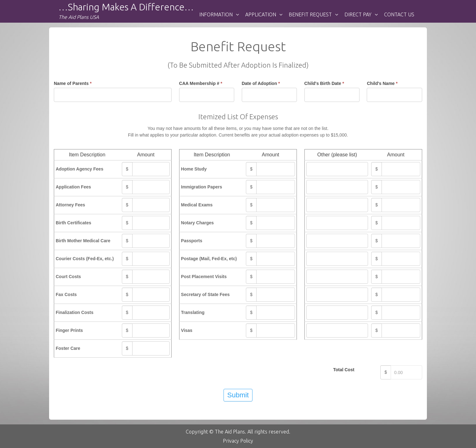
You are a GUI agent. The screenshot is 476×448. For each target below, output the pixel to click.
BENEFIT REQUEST (310, 14)
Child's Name (382, 83)
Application (261, 14)
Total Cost (344, 370)
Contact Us (399, 14)
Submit (238, 395)
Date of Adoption (261, 83)
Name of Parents (73, 83)
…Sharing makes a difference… (126, 7)
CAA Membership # (201, 83)
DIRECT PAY (358, 14)
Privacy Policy (238, 441)
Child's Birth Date (324, 83)
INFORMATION (216, 14)
